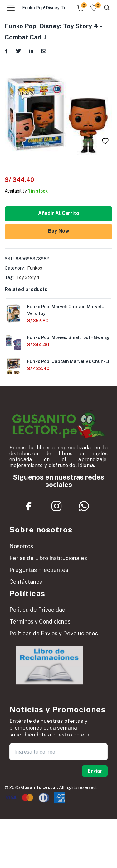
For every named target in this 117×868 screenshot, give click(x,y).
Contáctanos (26, 582)
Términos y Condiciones (40, 622)
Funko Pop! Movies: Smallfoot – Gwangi (69, 337)
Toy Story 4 (28, 277)
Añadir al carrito (59, 213)
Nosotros (21, 546)
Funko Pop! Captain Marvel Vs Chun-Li (68, 361)
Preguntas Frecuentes (39, 570)
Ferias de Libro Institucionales (48, 558)
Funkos (35, 268)
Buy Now (59, 231)
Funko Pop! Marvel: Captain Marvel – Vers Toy (66, 310)
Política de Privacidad (37, 610)
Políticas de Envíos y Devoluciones (54, 633)
